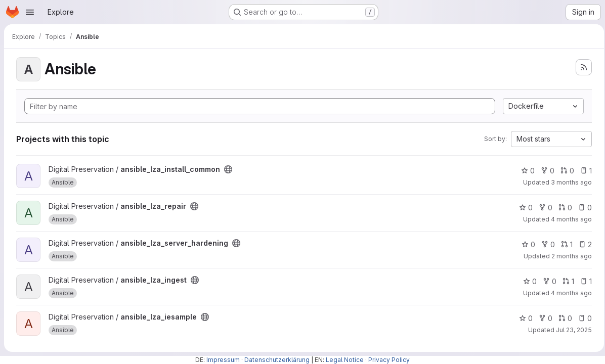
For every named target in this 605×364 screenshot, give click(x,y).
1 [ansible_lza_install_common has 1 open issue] (583, 171)
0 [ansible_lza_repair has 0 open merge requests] (562, 208)
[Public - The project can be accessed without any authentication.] (228, 169)
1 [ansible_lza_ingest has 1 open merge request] (565, 281)
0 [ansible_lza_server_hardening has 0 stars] (525, 244)
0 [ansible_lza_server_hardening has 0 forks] (545, 244)
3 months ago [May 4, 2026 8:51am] (568, 182)
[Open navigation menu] (30, 12)
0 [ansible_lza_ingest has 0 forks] (547, 281)
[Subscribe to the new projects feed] (581, 67)
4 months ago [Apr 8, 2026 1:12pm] (568, 293)
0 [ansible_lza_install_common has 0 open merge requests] (564, 171)
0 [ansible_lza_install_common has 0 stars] (525, 171)
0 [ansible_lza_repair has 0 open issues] (582, 208)
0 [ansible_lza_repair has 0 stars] (523, 208)
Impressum (223, 360)
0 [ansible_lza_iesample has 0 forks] (543, 318)
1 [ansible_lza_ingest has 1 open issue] (583, 281)
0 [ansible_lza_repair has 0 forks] (543, 208)
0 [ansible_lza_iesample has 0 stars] (523, 318)
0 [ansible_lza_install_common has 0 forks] (545, 171)
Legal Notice (345, 360)
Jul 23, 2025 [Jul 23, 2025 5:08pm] (571, 330)
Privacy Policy (389, 360)
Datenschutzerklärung (277, 360)
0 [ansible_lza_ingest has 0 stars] (527, 281)
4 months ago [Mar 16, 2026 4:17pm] (568, 219)
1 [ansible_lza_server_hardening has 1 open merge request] (564, 244)
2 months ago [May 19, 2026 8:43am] (569, 256)
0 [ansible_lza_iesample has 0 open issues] (582, 318)
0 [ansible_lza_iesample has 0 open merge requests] (562, 318)
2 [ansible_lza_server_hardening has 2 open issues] (582, 244)
